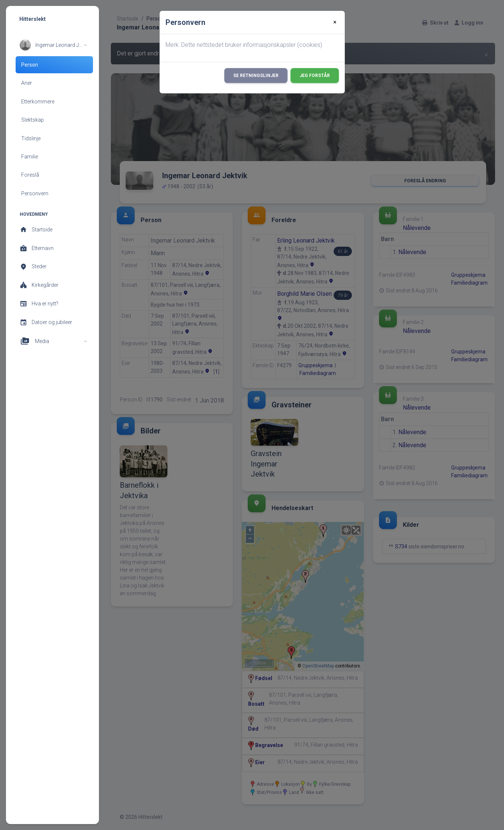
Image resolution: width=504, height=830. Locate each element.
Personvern (35, 193)
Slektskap (33, 120)
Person (30, 65)
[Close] (335, 22)
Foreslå (30, 175)
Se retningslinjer (256, 76)
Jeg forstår (315, 76)
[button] (53, 45)
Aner (27, 83)
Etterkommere (38, 102)
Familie (30, 157)
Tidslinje (31, 138)
